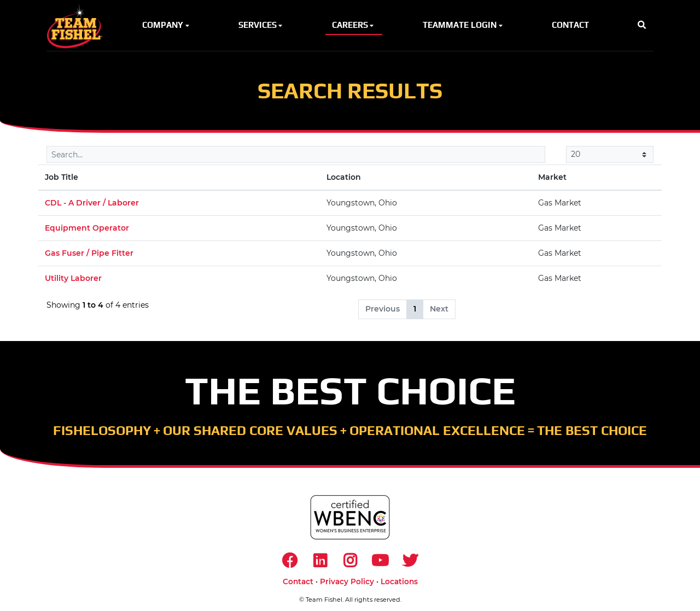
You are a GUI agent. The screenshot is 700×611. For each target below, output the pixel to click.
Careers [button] (354, 25)
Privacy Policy (347, 581)
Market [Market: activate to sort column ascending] (552, 177)
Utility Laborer (73, 278)
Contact (298, 581)
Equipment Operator (87, 228)
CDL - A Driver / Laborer (92, 203)
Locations (399, 581)
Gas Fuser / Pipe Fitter (89, 253)
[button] (642, 25)
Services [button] (261, 25)
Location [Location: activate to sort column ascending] (344, 177)
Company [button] (167, 25)
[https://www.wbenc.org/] (350, 517)
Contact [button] (570, 25)
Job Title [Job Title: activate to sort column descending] (62, 177)
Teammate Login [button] (463, 25)
